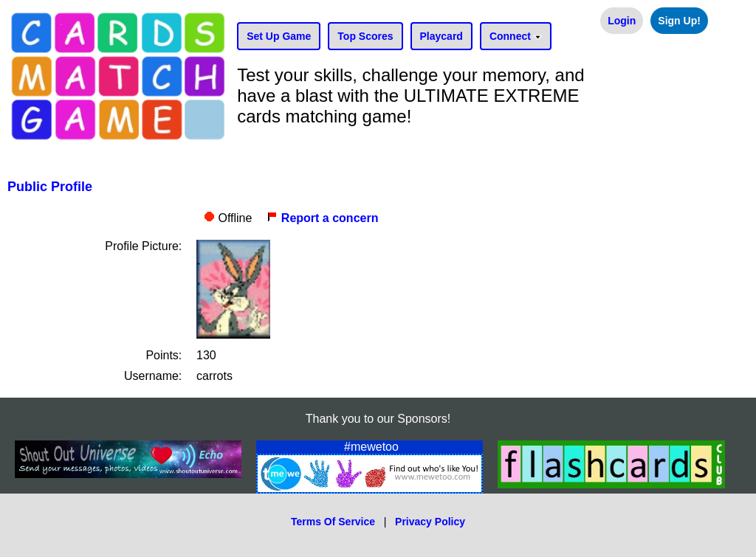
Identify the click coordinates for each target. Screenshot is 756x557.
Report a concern (322, 218)
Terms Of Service (333, 522)
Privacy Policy (430, 522)
